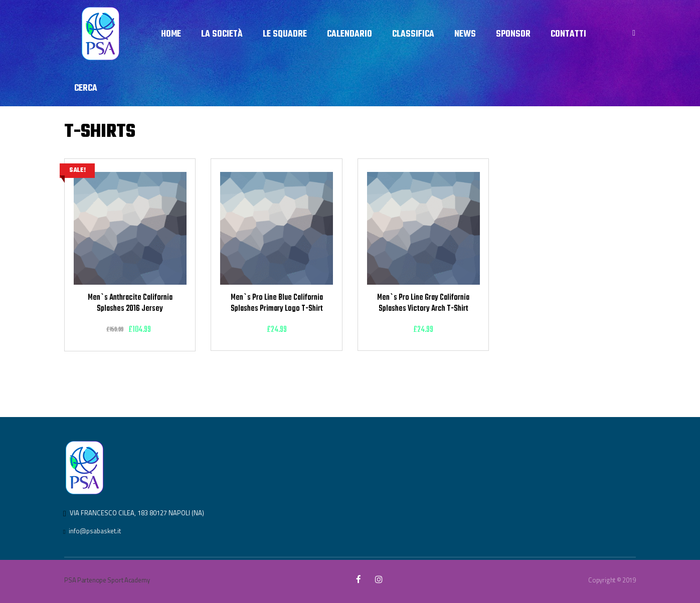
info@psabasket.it (95, 531)
